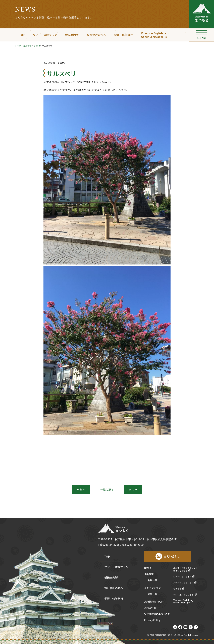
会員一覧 (152, 580)
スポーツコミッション (183, 583)
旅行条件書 (150, 608)
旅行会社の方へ (96, 35)
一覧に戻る (107, 490)
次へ (131, 490)
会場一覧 (152, 594)
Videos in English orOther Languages (154, 35)
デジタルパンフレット (183, 595)
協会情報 (149, 574)
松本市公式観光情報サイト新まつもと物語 (185, 569)
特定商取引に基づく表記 (157, 614)
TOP (22, 35)
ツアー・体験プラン (45, 35)
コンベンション (152, 588)
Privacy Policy (152, 620)
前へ (83, 490)
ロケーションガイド (182, 577)
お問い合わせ (172, 556)
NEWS (148, 568)
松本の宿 (177, 589)
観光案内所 (72, 35)
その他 (61, 63)
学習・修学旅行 (123, 35)
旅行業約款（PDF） (155, 602)
